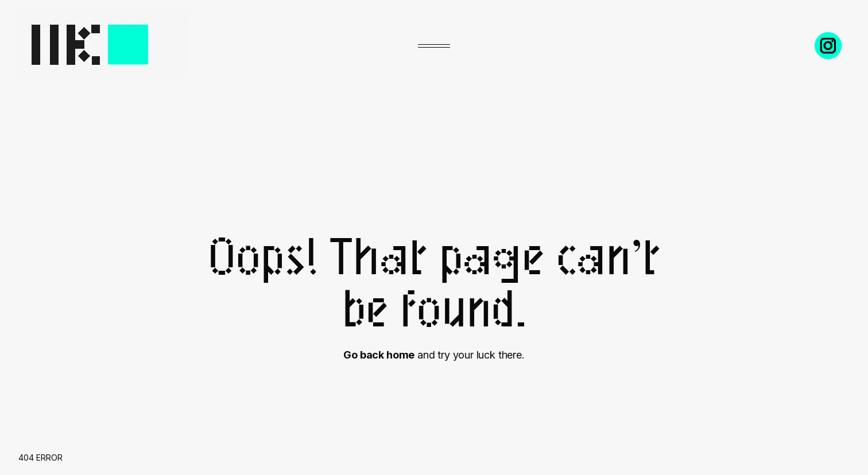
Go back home (379, 355)
